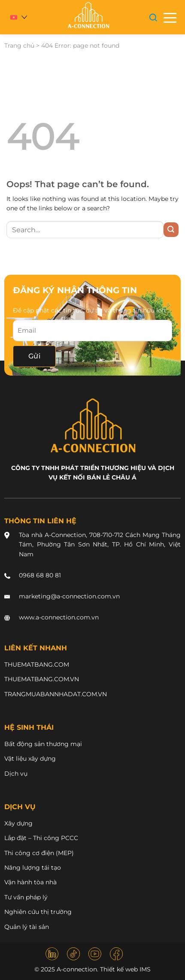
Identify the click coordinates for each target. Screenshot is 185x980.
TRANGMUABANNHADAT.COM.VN (56, 694)
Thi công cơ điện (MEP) (39, 853)
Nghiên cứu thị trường (38, 912)
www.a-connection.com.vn (59, 617)
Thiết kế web (119, 969)
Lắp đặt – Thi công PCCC (41, 838)
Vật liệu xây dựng (30, 759)
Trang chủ (19, 46)
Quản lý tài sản (27, 927)
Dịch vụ (16, 774)
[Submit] (171, 230)
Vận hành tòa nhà (30, 882)
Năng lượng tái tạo (33, 868)
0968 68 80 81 (40, 575)
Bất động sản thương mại (43, 744)
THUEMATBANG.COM (37, 664)
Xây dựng (18, 823)
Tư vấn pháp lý (26, 897)
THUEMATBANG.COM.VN (42, 679)
